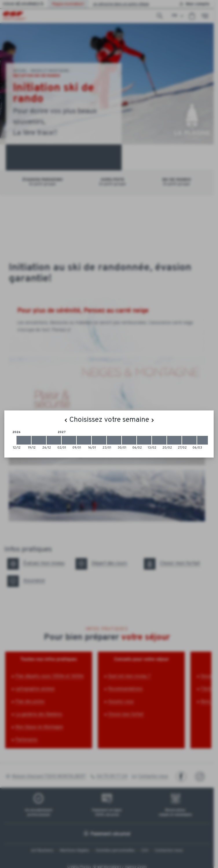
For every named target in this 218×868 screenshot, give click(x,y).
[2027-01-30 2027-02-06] (129, 440)
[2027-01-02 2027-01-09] (69, 440)
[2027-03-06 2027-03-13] (204, 440)
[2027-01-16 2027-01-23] (99, 440)
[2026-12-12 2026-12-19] (24, 440)
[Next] (153, 420)
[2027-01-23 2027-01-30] (114, 440)
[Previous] (66, 420)
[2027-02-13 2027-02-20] (159, 440)
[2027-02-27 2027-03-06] (189, 440)
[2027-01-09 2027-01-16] (84, 440)
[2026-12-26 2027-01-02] (54, 440)
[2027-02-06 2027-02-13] (144, 440)
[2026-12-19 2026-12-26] (39, 440)
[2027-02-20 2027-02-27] (174, 440)
